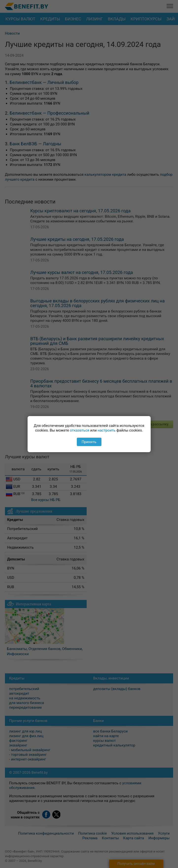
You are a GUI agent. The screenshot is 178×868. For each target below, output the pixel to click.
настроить (106, 430)
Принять (89, 442)
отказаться (80, 430)
